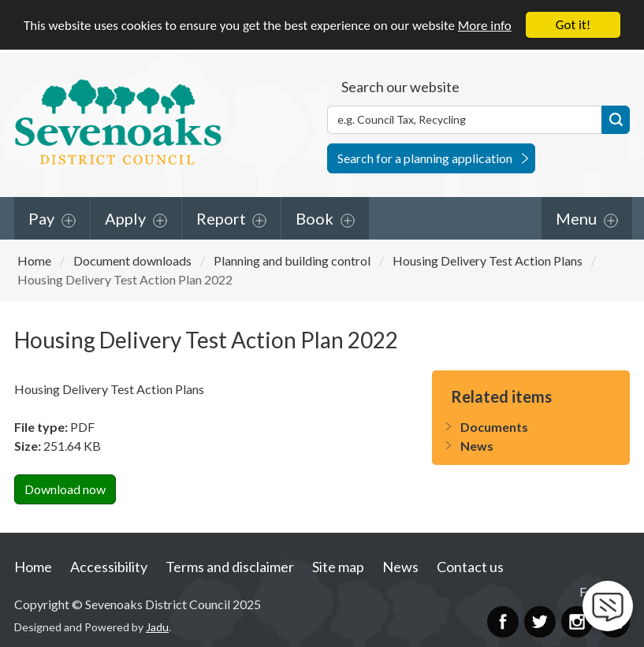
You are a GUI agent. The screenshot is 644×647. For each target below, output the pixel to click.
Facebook (503, 621)
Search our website (400, 86)
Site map (338, 566)
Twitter (540, 621)
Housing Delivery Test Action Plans (488, 260)
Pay (41, 218)
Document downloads (132, 260)
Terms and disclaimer (230, 566)
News (477, 446)
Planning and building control (292, 260)
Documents (494, 427)
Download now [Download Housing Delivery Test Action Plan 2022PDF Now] (65, 489)
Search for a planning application (425, 157)
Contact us (470, 566)
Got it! (573, 25)
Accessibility (109, 566)
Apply (125, 218)
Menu (576, 218)
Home (34, 260)
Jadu (157, 627)
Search (616, 119)
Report (221, 218)
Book (315, 218)
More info (485, 25)
